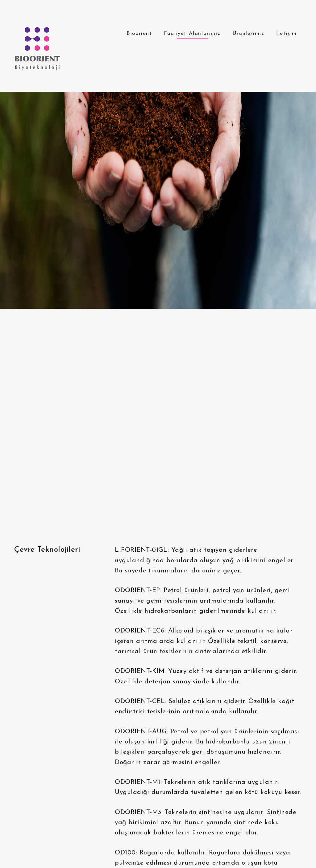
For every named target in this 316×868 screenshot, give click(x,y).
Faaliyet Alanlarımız (192, 33)
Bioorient (139, 33)
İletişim (287, 33)
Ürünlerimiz (248, 33)
